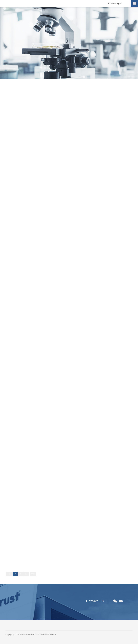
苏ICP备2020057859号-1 (47, 635)
